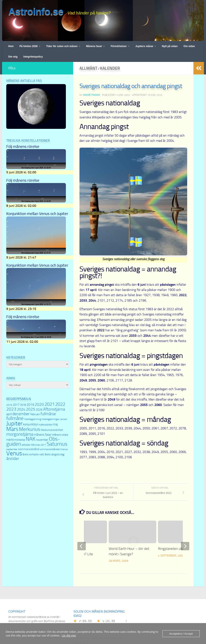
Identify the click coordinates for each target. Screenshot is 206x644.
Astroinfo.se (36, 12)
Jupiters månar (144, 46)
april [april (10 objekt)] (9, 414)
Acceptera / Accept (181, 634)
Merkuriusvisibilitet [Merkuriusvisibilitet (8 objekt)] (52, 430)
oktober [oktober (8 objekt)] (26, 445)
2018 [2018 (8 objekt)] (23, 405)
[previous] (82, 546)
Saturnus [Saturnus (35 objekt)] (57, 444)
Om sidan (189, 46)
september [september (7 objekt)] (12, 449)
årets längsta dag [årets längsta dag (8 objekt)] (55, 454)
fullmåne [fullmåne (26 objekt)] (15, 418)
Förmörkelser (119, 46)
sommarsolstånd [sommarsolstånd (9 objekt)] (29, 449)
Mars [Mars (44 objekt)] (12, 429)
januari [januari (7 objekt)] (64, 419)
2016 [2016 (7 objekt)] (9, 405)
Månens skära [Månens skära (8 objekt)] (60, 435)
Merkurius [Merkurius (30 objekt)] (30, 429)
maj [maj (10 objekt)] (55, 424)
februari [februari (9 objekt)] (35, 414)
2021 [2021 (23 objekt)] (50, 404)
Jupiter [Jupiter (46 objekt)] (14, 423)
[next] (185, 546)
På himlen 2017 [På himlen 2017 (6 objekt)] (39, 445)
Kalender (110, 68)
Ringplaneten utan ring (175, 549)
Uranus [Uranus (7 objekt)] (64, 449)
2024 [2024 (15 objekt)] (21, 409)
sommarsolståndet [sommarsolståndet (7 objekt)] (50, 449)
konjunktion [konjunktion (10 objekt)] (31, 424)
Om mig (13, 57)
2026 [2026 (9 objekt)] (39, 410)
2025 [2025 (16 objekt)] (31, 409)
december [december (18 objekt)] (21, 414)
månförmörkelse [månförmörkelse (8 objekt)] (16, 440)
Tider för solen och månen (62, 46)
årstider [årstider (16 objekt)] (13, 459)
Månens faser (94, 46)
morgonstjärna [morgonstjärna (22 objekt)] (20, 434)
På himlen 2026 (29, 46)
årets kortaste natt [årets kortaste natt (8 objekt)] (33, 454)
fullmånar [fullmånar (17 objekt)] (48, 414)
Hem (11, 46)
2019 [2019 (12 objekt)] (30, 405)
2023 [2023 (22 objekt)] (11, 409)
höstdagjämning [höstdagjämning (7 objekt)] (33, 419)
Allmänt (88, 68)
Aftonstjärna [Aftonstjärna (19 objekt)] (54, 409)
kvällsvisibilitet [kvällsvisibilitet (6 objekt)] (46, 425)
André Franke (92, 95)
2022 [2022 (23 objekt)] (60, 404)
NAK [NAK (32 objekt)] (31, 439)
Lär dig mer (69, 635)
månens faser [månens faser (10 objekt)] (43, 435)
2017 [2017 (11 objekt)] (16, 405)
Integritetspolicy (33, 57)
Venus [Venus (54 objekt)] (14, 453)
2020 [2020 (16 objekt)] (39, 405)
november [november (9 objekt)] (42, 440)
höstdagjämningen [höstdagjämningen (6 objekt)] (51, 419)
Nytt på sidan (170, 46)
